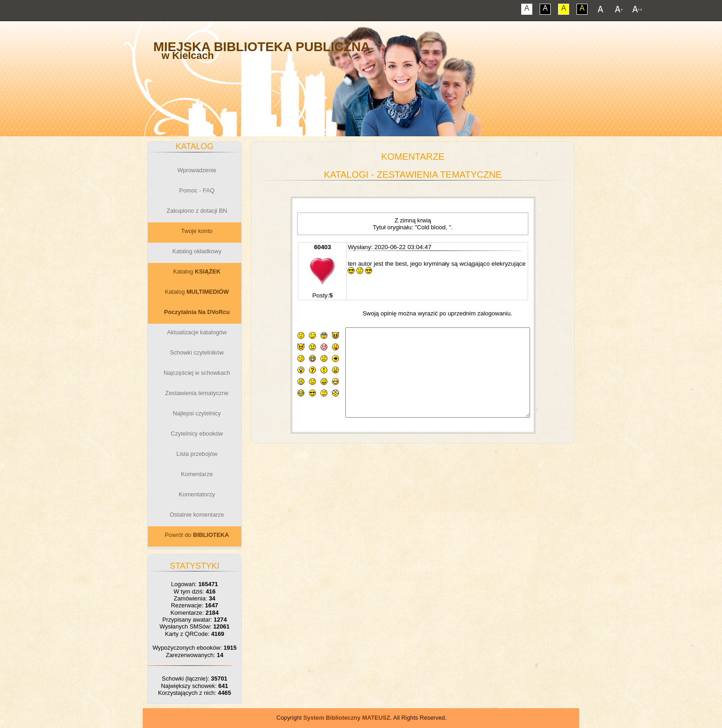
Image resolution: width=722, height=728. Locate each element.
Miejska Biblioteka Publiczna (262, 47)
